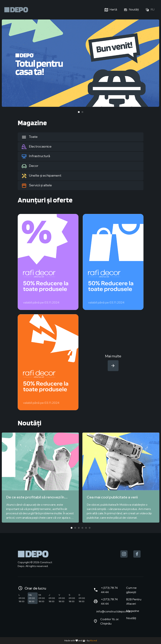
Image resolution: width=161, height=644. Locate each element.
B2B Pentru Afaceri (134, 601)
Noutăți (131, 10)
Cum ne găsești (131, 590)
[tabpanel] (80, 63)
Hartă (110, 10)
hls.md (93, 640)
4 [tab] (82, 528)
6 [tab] (90, 528)
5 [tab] (86, 528)
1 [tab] (79, 112)
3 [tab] (79, 528)
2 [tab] (82, 112)
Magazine (133, 611)
